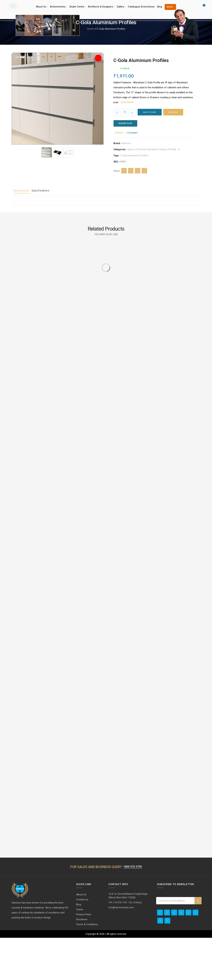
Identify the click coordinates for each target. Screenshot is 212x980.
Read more (127, 102)
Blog (160, 9)
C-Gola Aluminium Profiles (134, 156)
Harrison (126, 144)
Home (90, 29)
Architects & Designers (101, 9)
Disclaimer (82, 962)
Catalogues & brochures (141, 9)
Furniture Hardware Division (152, 150)
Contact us (82, 942)
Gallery (121, 9)
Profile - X (174, 150)
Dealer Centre (77, 9)
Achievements (58, 9)
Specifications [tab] (40, 191)
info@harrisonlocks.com (121, 950)
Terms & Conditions (87, 967)
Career (80, 952)
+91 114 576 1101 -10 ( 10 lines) (125, 945)
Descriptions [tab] (21, 191)
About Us (42, 9)
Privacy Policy (84, 957)
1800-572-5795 (132, 909)
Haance (131, 150)
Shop (170, 9)
